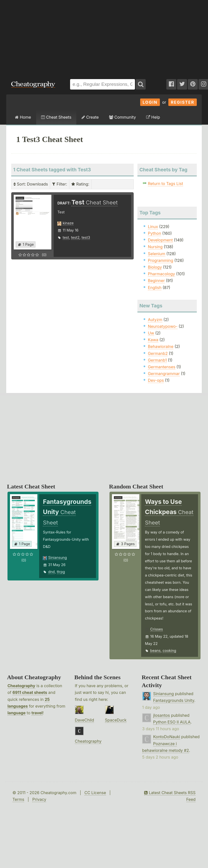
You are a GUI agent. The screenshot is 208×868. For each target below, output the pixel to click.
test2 (75, 237)
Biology (155, 267)
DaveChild (84, 720)
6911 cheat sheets (30, 692)
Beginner (156, 281)
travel (37, 713)
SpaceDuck (116, 720)
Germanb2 (158, 353)
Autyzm (155, 320)
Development (160, 240)
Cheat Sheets (56, 117)
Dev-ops (156, 380)
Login (150, 102)
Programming (161, 260)
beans (155, 651)
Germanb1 (157, 360)
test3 (86, 237)
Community (122, 117)
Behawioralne (161, 346)
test (66, 237)
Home (23, 117)
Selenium (157, 254)
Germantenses (162, 367)
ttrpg (61, 572)
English (155, 288)
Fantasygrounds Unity (174, 700)
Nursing (155, 247)
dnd (51, 572)
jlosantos (161, 715)
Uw (151, 333)
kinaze (68, 223)
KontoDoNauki (167, 737)
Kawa (153, 340)
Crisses (156, 629)
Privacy (39, 799)
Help (153, 117)
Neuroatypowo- (163, 326)
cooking (169, 651)
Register (183, 102)
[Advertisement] (68, 37)
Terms (18, 799)
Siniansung (57, 557)
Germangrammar (164, 374)
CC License (95, 793)
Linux (153, 227)
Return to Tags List (165, 184)
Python (155, 233)
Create (90, 117)
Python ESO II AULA (172, 722)
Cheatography (21, 686)
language (17, 713)
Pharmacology (161, 274)
